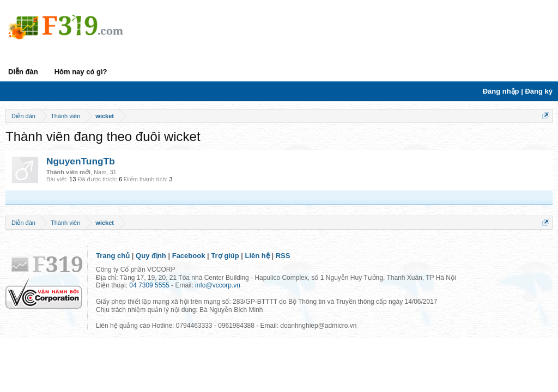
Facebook (189, 256)
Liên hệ (257, 256)
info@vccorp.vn (218, 285)
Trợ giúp (225, 256)
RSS (283, 256)
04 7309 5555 (149, 285)
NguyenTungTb (81, 161)
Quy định (151, 256)
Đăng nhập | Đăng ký (518, 91)
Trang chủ (113, 256)
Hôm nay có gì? (81, 72)
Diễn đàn (23, 72)
